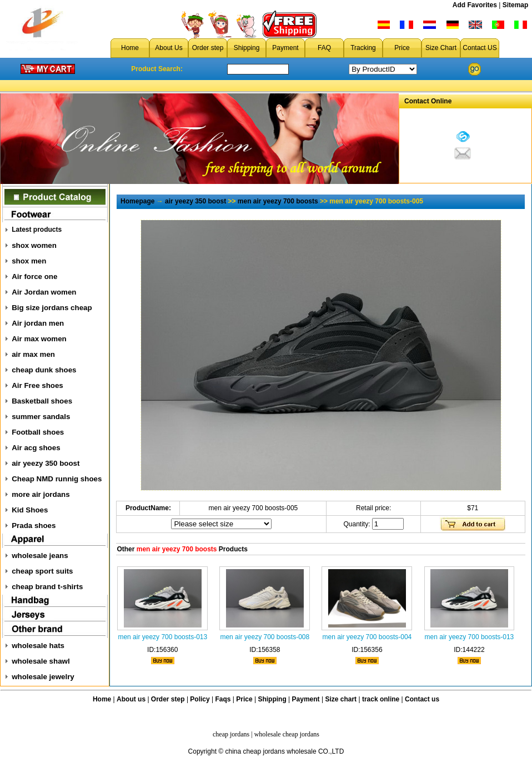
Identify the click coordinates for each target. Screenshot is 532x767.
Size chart (341, 699)
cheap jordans (231, 734)
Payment (285, 48)
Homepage (137, 201)
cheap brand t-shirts (47, 587)
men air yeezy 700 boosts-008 (265, 637)
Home (130, 48)
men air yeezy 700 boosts (278, 201)
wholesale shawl (41, 661)
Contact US (480, 48)
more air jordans (41, 494)
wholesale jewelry (43, 677)
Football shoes (38, 432)
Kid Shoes (30, 510)
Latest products (37, 230)
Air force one (34, 277)
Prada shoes (34, 526)
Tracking (363, 48)
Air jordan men (38, 323)
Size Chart (441, 48)
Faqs (223, 699)
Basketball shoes (42, 401)
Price (402, 48)
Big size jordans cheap (52, 308)
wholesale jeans (40, 556)
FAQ (324, 48)
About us (131, 699)
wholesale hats (38, 646)
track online (381, 699)
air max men (33, 354)
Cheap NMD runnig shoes (57, 479)
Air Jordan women (44, 292)
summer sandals (41, 417)
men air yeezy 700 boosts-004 (367, 637)
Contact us (422, 699)
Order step (208, 48)
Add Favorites (475, 5)
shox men (29, 261)
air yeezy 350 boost (46, 463)
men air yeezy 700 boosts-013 (162, 637)
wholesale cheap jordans (287, 734)
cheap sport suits (42, 571)
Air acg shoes (36, 448)
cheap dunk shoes (44, 370)
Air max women (39, 339)
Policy (200, 699)
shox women (34, 245)
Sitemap (516, 5)
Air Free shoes (37, 385)
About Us (169, 48)
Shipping (247, 48)
